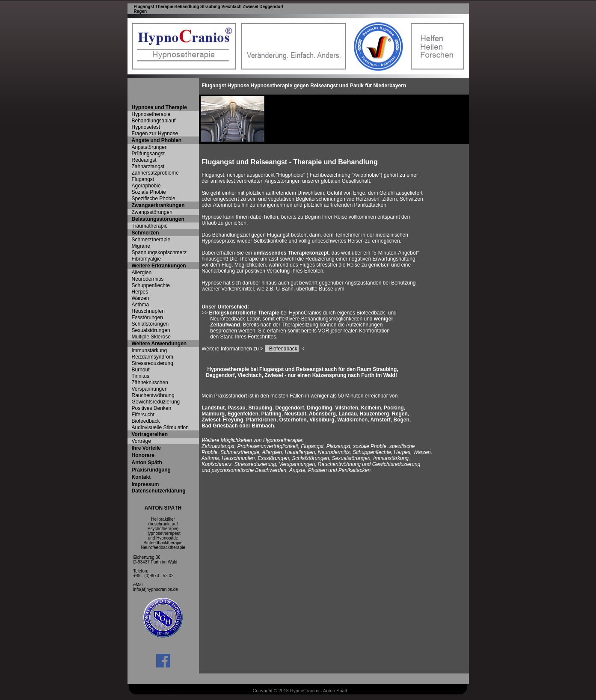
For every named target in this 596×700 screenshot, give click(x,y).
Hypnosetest (146, 127)
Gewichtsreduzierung (156, 402)
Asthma (141, 305)
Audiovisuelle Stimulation (160, 427)
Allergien (142, 273)
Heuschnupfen (148, 311)
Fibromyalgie (147, 259)
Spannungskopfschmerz (159, 252)
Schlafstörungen (150, 324)
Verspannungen (150, 389)
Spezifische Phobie (154, 199)
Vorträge (141, 441)
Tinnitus (141, 376)
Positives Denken (152, 408)
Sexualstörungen (151, 330)
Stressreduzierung (153, 363)
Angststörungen (150, 147)
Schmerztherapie (151, 240)
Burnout (141, 370)
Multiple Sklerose (151, 337)
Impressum (145, 484)
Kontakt (141, 477)
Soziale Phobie (149, 192)
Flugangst (143, 179)
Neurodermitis (148, 279)
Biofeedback (146, 421)
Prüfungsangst (148, 154)
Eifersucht (143, 415)
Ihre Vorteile (146, 448)
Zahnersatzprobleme (155, 173)
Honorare (143, 455)
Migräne (141, 246)
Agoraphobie (146, 186)
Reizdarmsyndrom (153, 357)
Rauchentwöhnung (153, 395)
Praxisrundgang (151, 470)
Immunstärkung (150, 350)
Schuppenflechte (151, 285)
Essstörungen (147, 317)
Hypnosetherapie (151, 114)
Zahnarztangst (148, 166)
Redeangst (144, 160)
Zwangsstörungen (152, 212)
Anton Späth (147, 463)
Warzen (141, 298)
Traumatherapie (150, 226)
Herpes (140, 292)
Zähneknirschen (150, 383)
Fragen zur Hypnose (155, 133)
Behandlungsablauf (154, 121)
